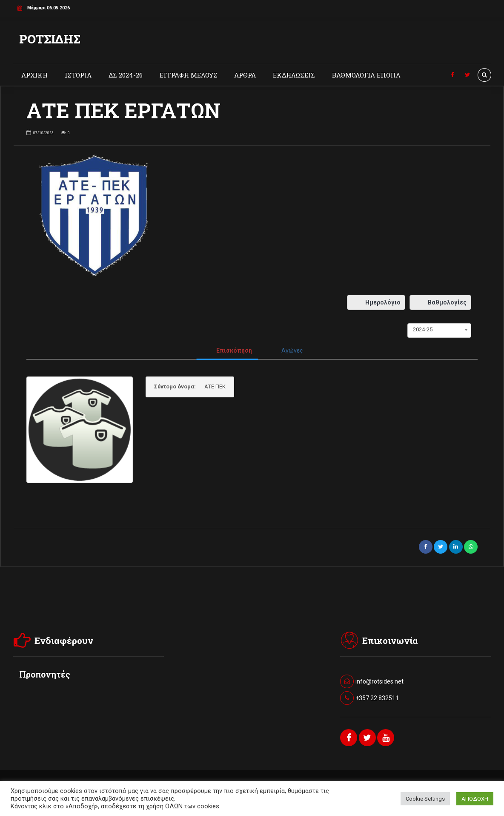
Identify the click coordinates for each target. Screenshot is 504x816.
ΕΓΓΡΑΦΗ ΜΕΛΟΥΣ (189, 75)
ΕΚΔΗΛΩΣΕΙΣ (294, 75)
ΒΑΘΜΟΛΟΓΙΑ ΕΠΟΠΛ (366, 75)
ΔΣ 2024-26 (126, 75)
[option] (252, 218)
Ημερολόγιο (376, 302)
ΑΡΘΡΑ (245, 75)
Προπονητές (45, 674)
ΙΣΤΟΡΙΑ (78, 75)
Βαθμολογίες (440, 302)
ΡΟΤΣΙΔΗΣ (50, 39)
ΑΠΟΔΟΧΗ (475, 799)
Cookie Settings (425, 799)
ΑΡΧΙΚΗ (34, 75)
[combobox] (439, 330)
